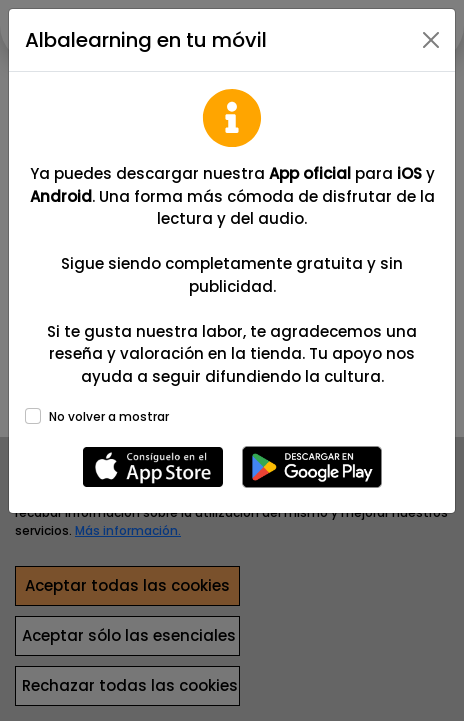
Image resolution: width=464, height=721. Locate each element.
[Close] (431, 40)
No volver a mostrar (109, 416)
